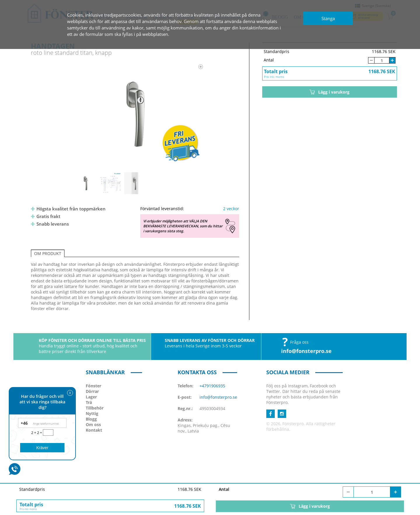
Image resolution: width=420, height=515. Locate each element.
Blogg (91, 419)
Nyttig (92, 413)
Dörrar (92, 391)
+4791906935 (212, 386)
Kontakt (94, 430)
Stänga (328, 18)
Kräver (42, 448)
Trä (89, 402)
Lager (91, 397)
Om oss (93, 425)
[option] (135, 114)
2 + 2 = (37, 433)
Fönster (93, 386)
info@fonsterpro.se (306, 351)
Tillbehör (95, 408)
